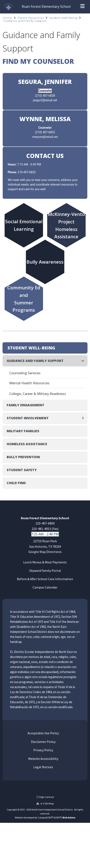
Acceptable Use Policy (43, 733)
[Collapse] (84, 361)
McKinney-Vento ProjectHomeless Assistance (66, 225)
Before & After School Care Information (45, 579)
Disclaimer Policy (43, 742)
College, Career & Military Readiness (38, 394)
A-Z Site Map (45, 803)
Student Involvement (28, 418)
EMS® (58, 817)
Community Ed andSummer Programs (24, 299)
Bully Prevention (23, 457)
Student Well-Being (63, 18)
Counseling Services (25, 373)
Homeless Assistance (27, 444)
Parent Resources (31, 18)
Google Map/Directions (45, 552)
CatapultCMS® (45, 817)
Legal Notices (43, 767)
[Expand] (84, 418)
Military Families (23, 431)
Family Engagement (25, 405)
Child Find (16, 483)
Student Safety (22, 470)
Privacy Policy (43, 750)
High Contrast (47, 797)
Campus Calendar (45, 587)
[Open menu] (82, 7)
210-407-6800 (45, 523)
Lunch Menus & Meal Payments (45, 562)
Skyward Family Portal (45, 571)
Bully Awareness (45, 262)
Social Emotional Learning (24, 225)
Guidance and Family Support (25, 21)
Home (7, 18)
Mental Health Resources (29, 383)
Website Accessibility (43, 759)
